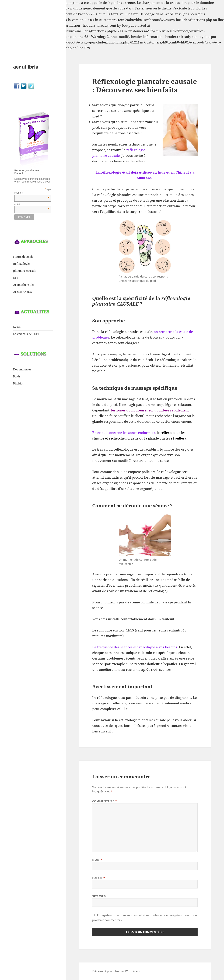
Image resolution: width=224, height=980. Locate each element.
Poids (17, 376)
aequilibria (26, 67)
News (17, 327)
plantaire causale (25, 271)
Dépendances (22, 369)
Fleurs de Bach (23, 257)
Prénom (32, 193)
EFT (16, 278)
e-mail (32, 204)
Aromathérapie (23, 285)
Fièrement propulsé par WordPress (116, 971)
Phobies (18, 383)
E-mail (99, 878)
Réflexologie (21, 264)
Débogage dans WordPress (161, 14)
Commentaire (105, 801)
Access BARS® (23, 292)
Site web (99, 896)
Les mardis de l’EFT (26, 334)
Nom (97, 860)
